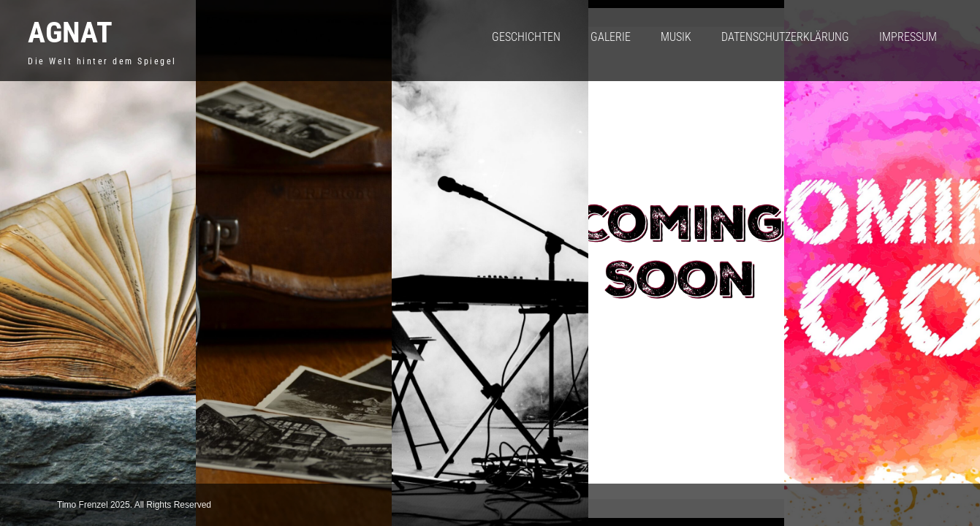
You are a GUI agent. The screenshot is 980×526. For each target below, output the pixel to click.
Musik (676, 37)
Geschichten (526, 37)
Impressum (908, 37)
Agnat (70, 33)
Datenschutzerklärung (785, 37)
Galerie (611, 37)
